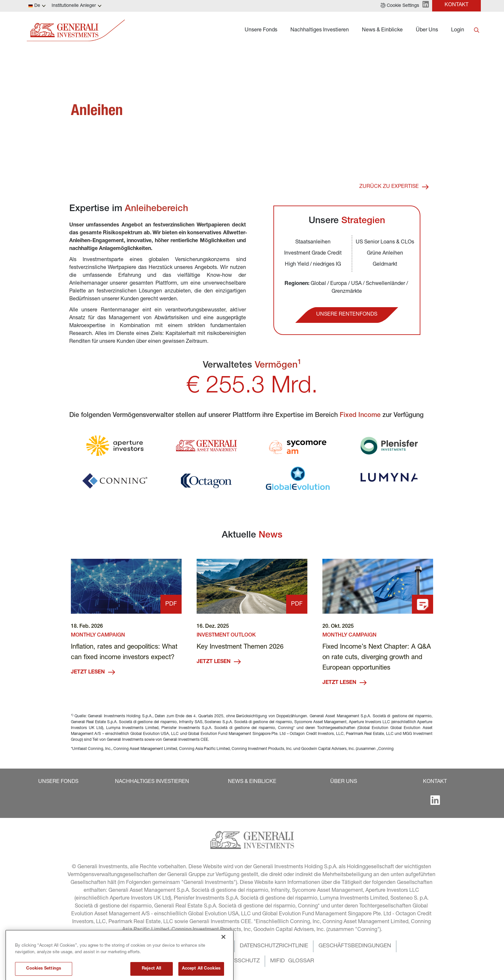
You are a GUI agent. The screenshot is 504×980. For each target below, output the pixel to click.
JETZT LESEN (93, 672)
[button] (400, 6)
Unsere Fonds (261, 30)
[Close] (223, 949)
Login (458, 30)
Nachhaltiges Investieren (320, 30)
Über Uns (427, 30)
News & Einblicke (382, 30)
